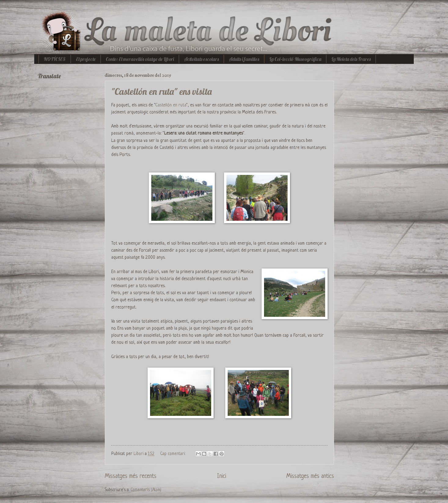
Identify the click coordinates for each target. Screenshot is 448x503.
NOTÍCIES (55, 59)
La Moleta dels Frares (351, 59)
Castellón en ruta (171, 105)
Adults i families (244, 59)
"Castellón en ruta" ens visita (162, 91)
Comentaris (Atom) (146, 490)
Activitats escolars (201, 59)
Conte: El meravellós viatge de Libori (140, 59)
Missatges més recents (131, 476)
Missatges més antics (310, 476)
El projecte (86, 59)
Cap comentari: (173, 454)
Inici (222, 476)
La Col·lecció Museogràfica (295, 59)
